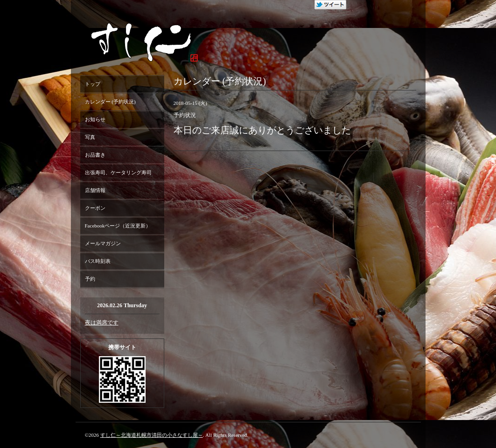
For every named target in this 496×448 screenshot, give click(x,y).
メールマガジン (103, 243)
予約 (90, 279)
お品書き (95, 155)
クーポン (95, 208)
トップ (93, 84)
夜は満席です (102, 323)
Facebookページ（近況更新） (118, 226)
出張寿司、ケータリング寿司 (118, 172)
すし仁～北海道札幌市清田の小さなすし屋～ (152, 435)
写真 (90, 137)
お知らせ (95, 119)
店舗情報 (95, 190)
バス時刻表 (98, 261)
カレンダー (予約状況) (110, 102)
